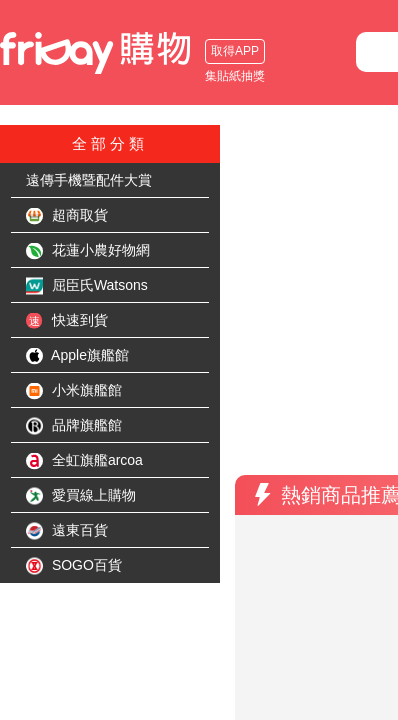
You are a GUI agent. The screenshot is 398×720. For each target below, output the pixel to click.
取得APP (45, 51)
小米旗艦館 (74, 391)
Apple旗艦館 (77, 356)
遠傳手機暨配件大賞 (89, 180)
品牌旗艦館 (74, 426)
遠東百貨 (67, 531)
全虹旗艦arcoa (84, 461)
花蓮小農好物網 (88, 251)
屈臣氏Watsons (87, 286)
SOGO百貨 (74, 566)
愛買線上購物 (81, 496)
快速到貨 (67, 321)
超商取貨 (67, 216)
